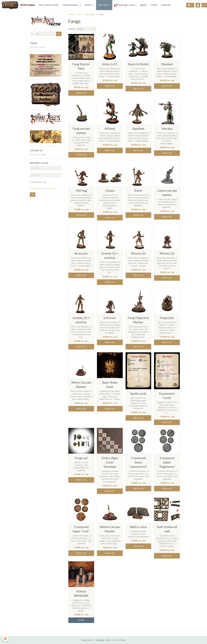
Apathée (138, 128)
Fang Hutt (167, 318)
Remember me (38, 182)
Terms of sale (120, 640)
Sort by (72, 29)
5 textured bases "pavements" (138, 462)
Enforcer (110, 318)
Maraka (167, 128)
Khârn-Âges (90, 14)
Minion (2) (138, 253)
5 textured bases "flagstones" (167, 462)
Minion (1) (167, 253)
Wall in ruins (138, 527)
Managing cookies (103, 640)
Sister (138, 190)
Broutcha (81, 253)
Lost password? (50, 188)
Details (81, 620)
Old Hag (81, 190)
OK (59, 34)
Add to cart (81, 93)
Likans (110, 190)
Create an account (36, 188)
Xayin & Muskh (138, 64)
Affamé (110, 128)
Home (71, 14)
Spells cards (138, 393)
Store (79, 14)
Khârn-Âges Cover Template (110, 462)
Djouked (167, 64)
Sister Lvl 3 (110, 64)
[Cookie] (6, 639)
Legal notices (87, 640)
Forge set (81, 458)
